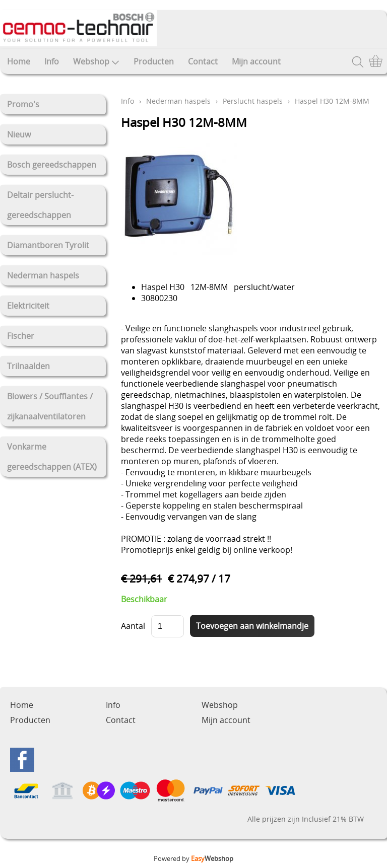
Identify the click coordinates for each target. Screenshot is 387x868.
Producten (154, 61)
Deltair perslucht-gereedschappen (40, 205)
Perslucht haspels (253, 101)
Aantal (133, 626)
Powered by (193, 858)
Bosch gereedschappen (52, 165)
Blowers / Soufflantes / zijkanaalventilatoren (50, 406)
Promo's (23, 104)
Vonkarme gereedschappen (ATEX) (52, 457)
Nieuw (19, 134)
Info (52, 61)
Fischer (21, 336)
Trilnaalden (28, 366)
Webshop (96, 61)
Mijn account (256, 61)
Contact (203, 61)
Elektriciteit (28, 306)
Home (19, 61)
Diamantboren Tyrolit (48, 245)
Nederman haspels (43, 275)
